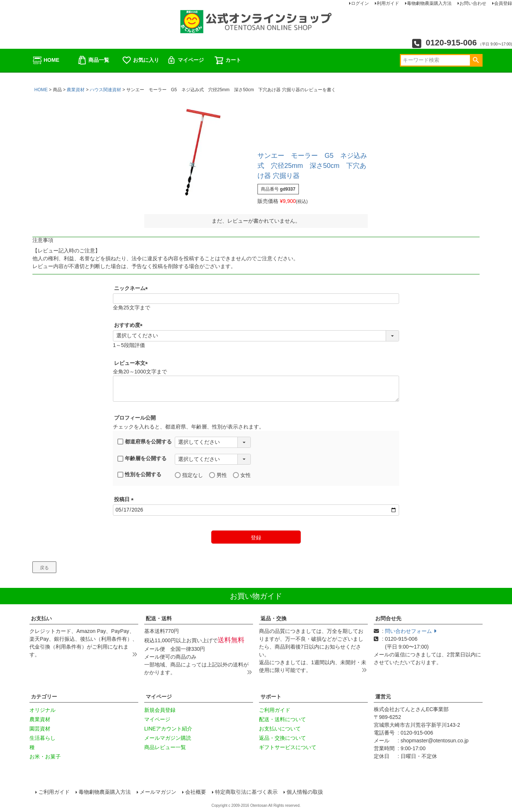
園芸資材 (40, 729)
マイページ (185, 60)
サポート (271, 697)
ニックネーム (132, 288)
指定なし (189, 475)
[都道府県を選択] (213, 442)
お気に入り (140, 60)
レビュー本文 (132, 363)
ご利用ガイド (275, 710)
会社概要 (196, 792)
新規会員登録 (160, 710)
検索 (476, 60)
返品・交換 (274, 618)
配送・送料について (282, 719)
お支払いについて (280, 729)
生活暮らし (42, 738)
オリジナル (42, 710)
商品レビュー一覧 (165, 747)
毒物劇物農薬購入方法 (105, 792)
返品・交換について (282, 738)
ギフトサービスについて (288, 747)
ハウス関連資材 (105, 90)
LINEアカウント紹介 (168, 729)
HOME (46, 60)
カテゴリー (44, 697)
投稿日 (125, 499)
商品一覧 (93, 60)
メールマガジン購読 (168, 738)
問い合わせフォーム (411, 631)
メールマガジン (158, 792)
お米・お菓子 (45, 757)
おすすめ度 (130, 325)
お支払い (41, 618)
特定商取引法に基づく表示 (246, 792)
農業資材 (76, 90)
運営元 (383, 697)
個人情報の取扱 (305, 792)
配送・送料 (159, 618)
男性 (218, 475)
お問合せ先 (388, 618)
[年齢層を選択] (213, 459)
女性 (242, 475)
